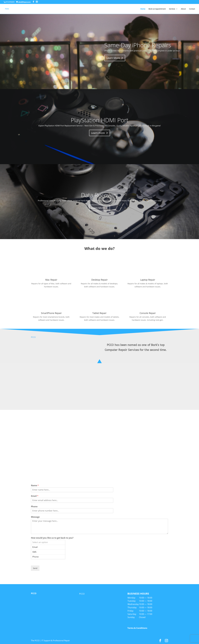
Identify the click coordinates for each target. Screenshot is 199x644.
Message (35, 517)
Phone (34, 507)
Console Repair (148, 313)
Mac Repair (51, 280)
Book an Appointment (157, 9)
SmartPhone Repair (51, 313)
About (183, 9)
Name (35, 486)
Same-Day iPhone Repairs (138, 45)
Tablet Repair (99, 313)
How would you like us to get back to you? (52, 538)
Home (143, 9)
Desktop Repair (99, 280)
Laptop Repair (148, 280)
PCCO (33, 337)
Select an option (48, 542)
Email (35, 496)
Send (35, 568)
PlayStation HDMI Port (100, 120)
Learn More (113, 58)
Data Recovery (100, 195)
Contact (192, 9)
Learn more (98, 133)
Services (172, 9)
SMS (48, 552)
